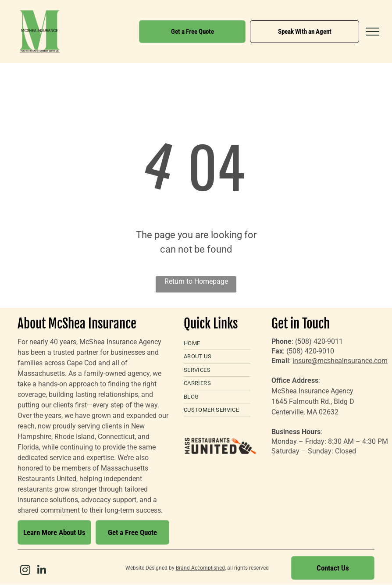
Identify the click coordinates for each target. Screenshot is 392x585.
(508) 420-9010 (310, 351)
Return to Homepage (196, 281)
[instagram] (25, 571)
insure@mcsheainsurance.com (340, 361)
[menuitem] (217, 344)
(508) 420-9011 (319, 341)
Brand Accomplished (200, 568)
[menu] (373, 32)
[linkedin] (42, 571)
